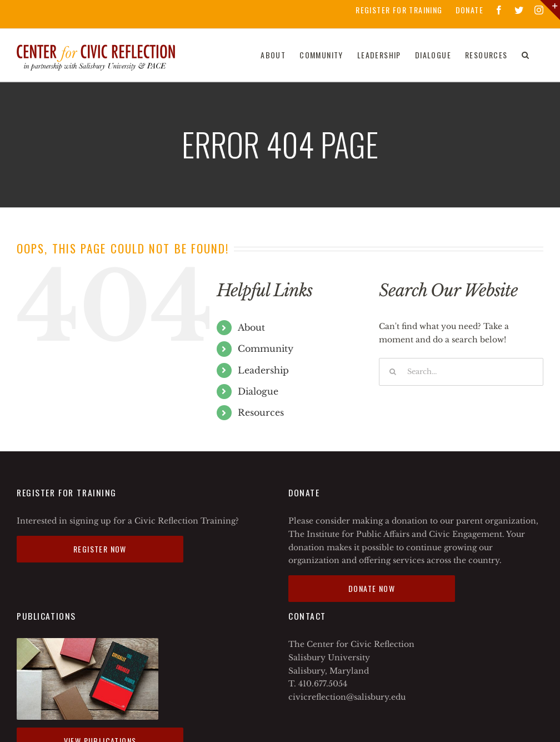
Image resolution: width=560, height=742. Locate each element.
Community (266, 348)
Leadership (263, 370)
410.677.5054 (323, 684)
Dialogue (258, 391)
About (251, 327)
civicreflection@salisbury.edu (347, 697)
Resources (261, 412)
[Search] (526, 55)
